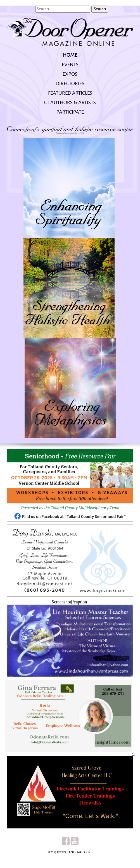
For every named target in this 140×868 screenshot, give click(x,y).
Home (70, 55)
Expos (70, 74)
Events (70, 64)
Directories (70, 83)
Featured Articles (70, 93)
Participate (70, 112)
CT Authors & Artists (70, 102)
